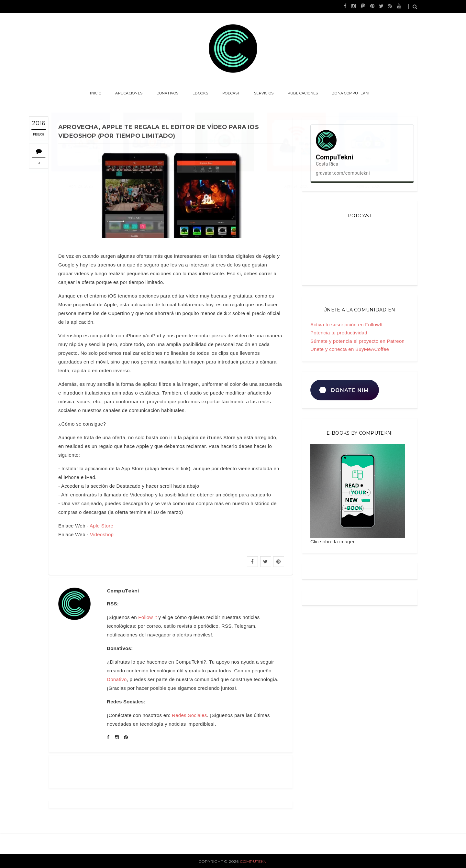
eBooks (201, 93)
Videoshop (102, 534)
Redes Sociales (189, 715)
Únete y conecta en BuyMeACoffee (350, 349)
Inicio (99, 93)
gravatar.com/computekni (343, 173)
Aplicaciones (132, 93)
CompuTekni (254, 861)
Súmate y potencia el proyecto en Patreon (357, 341)
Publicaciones (300, 93)
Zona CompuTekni (347, 93)
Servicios (262, 93)
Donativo (117, 679)
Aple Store (101, 526)
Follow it (148, 617)
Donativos (169, 93)
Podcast (231, 93)
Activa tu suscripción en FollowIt (346, 325)
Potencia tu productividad (339, 333)
